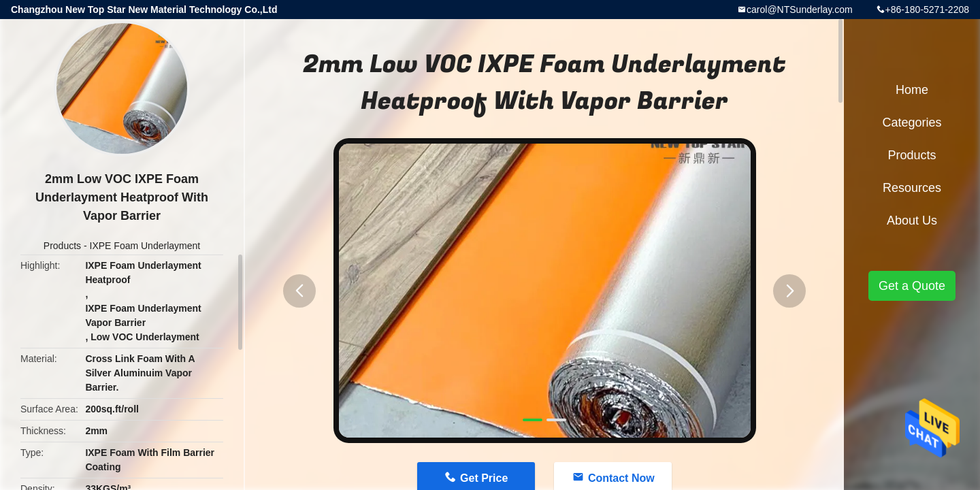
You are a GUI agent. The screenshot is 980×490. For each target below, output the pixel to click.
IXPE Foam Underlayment (145, 246)
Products (62, 246)
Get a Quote (912, 286)
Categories (912, 122)
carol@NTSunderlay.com (800, 10)
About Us (912, 220)
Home (912, 90)
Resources (912, 188)
